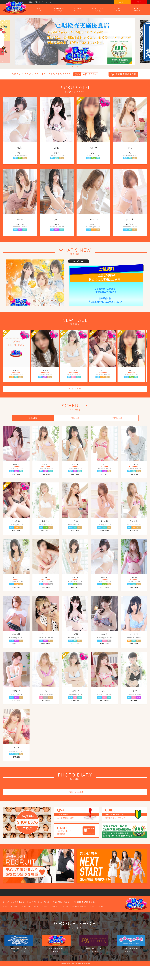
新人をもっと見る (75, 391)
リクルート (122, 2)
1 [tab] (73, 67)
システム (45, 914)
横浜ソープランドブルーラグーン (19, 951)
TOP (39, 10)
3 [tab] (77, 67)
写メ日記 (36, 914)
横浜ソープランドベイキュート (56, 951)
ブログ (139, 2)
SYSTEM (117, 10)
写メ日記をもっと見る (75, 800)
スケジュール (26, 914)
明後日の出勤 (117, 420)
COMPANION (59, 10)
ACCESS (137, 10)
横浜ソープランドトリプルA (94, 951)
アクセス (54, 914)
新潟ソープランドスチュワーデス (131, 951)
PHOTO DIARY (98, 10)
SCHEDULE (78, 10)
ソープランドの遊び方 (79, 914)
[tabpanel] (75, 41)
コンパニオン (15, 914)
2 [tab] (75, 67)
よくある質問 (64, 914)
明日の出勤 (75, 420)
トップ (5, 914)
